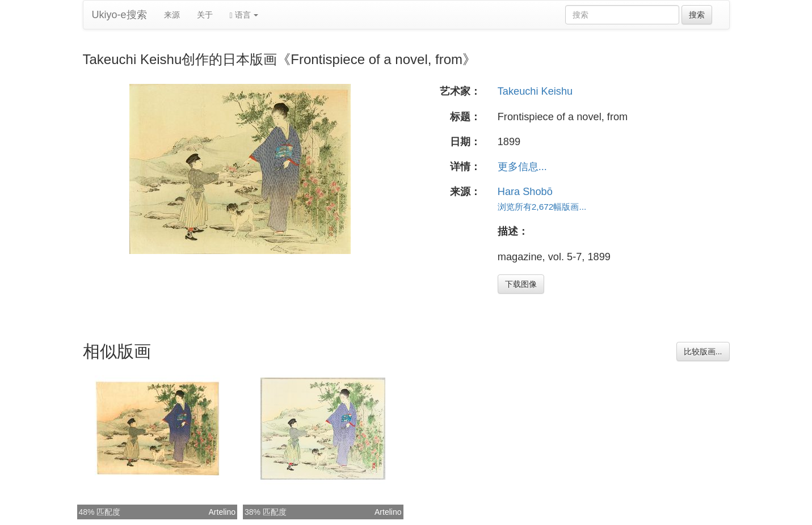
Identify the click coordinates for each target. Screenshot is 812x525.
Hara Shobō (525, 192)
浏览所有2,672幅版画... (542, 207)
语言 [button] (244, 15)
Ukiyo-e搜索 (119, 15)
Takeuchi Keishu (535, 91)
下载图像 (521, 284)
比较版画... (703, 352)
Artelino (222, 512)
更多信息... (522, 167)
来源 (172, 15)
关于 (205, 15)
